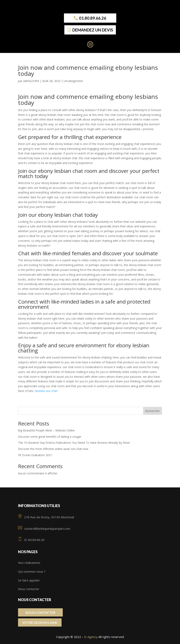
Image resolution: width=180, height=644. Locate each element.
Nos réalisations (29, 563)
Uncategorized (73, 81)
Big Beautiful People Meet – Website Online (46, 430)
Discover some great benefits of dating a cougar (50, 437)
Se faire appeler (29, 580)
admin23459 (31, 81)
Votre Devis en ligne (40, 622)
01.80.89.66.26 (93, 18)
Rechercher (152, 411)
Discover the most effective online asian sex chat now (53, 449)
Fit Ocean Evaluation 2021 (35, 455)
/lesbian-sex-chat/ (46, 391)
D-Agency (91, 637)
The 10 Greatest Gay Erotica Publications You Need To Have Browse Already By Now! (74, 443)
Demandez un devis (93, 30)
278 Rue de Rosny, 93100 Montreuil (46, 517)
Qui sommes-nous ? (32, 571)
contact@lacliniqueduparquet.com (44, 529)
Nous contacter (29, 589)
